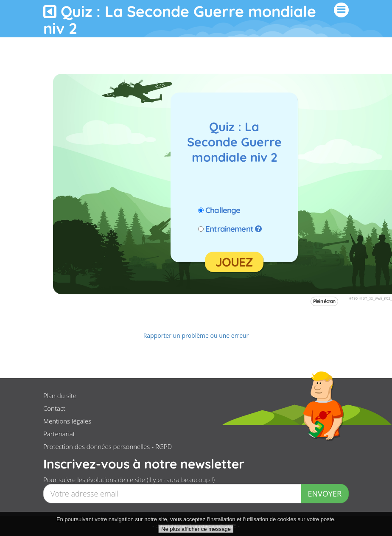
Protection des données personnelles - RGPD (108, 446)
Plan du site (60, 396)
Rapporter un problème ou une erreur (196, 335)
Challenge (223, 210)
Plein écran (324, 301)
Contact (54, 408)
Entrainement (229, 229)
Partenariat (59, 434)
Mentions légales (67, 421)
